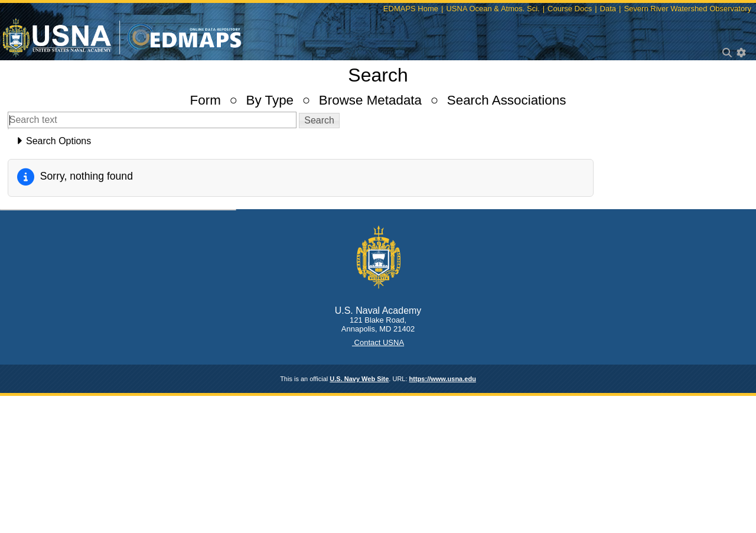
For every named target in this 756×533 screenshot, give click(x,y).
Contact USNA (378, 342)
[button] (319, 121)
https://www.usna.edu (443, 379)
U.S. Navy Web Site (359, 379)
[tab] (378, 141)
